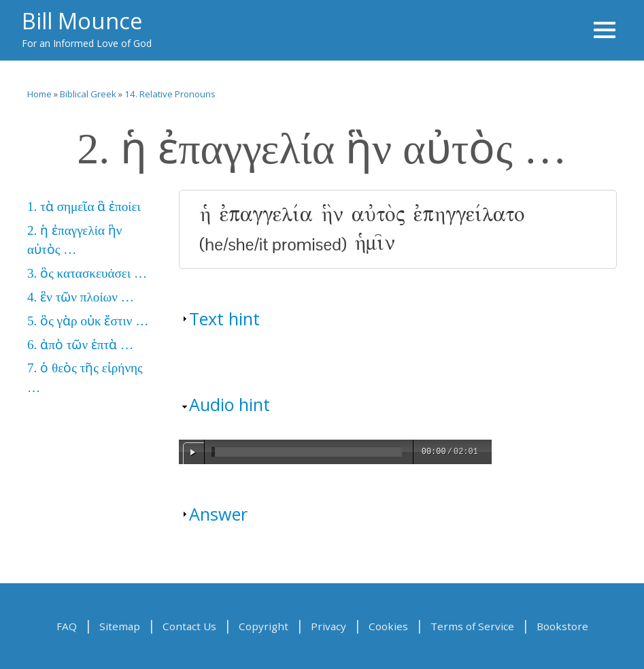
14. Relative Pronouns (170, 94)
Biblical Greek (88, 94)
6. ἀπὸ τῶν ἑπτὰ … (80, 345)
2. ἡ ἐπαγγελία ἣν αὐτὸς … (74, 240)
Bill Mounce (82, 20)
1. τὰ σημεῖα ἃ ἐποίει (84, 207)
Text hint (224, 319)
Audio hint (230, 404)
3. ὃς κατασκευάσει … (87, 273)
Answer (218, 514)
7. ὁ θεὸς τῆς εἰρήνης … (85, 378)
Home (39, 94)
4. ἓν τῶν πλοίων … (81, 297)
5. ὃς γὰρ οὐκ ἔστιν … (88, 321)
